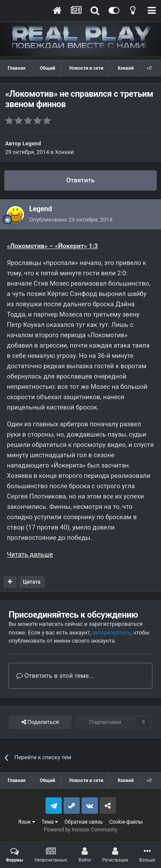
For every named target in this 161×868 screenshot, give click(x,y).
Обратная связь (84, 822)
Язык (27, 822)
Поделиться (40, 722)
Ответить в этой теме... (55, 676)
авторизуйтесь (111, 633)
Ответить (80, 180)
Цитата (32, 582)
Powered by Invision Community (80, 830)
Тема (50, 822)
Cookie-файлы (126, 822)
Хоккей (64, 152)
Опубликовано (71, 220)
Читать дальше (30, 554)
